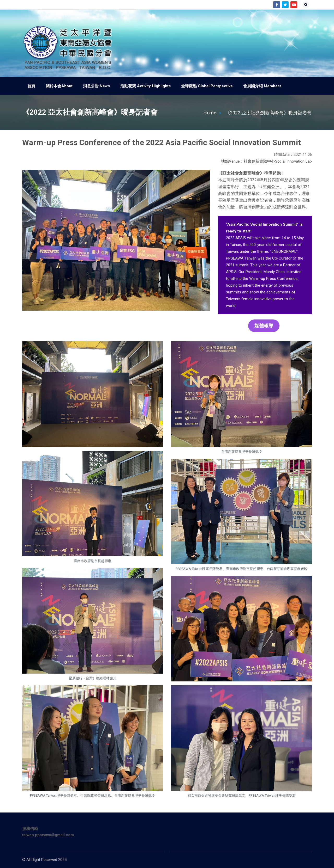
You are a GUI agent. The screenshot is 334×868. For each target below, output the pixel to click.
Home (214, 113)
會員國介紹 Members (262, 86)
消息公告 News (96, 86)
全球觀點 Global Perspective (207, 86)
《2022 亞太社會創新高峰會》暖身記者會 (269, 113)
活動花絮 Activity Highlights (145, 86)
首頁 (31, 86)
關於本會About (59, 86)
